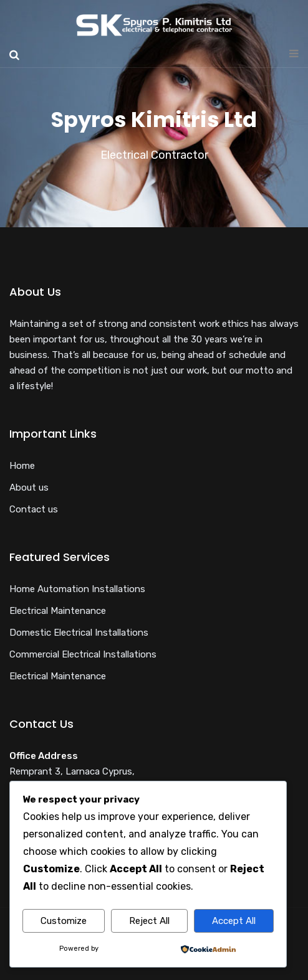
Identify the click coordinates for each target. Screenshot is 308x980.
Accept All (234, 921)
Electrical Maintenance (58, 611)
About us (29, 488)
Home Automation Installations (77, 589)
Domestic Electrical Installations (79, 633)
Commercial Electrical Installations (83, 654)
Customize (64, 921)
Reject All (149, 921)
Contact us (34, 509)
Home (22, 466)
